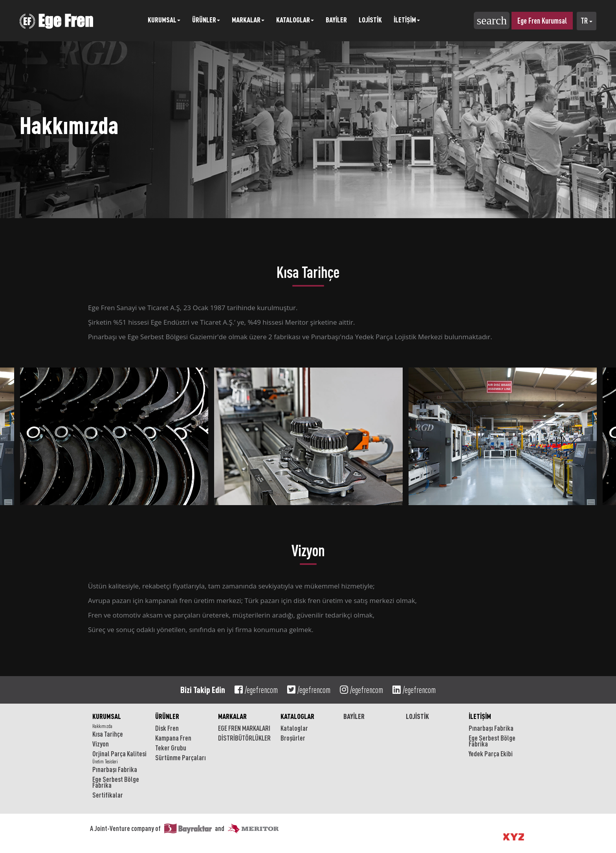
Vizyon (101, 744)
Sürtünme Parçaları (181, 757)
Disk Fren (167, 728)
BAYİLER (336, 20)
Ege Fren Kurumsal (542, 21)
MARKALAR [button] (248, 20)
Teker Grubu (171, 748)
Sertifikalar (108, 795)
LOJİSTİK (370, 20)
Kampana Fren (173, 738)
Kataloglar (294, 728)
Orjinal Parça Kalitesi (119, 754)
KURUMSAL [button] (164, 20)
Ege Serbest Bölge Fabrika (116, 782)
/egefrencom (256, 690)
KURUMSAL (107, 716)
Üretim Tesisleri (105, 762)
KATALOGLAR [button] (295, 20)
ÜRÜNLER (167, 716)
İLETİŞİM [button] (407, 20)
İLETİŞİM (480, 716)
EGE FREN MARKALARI (244, 728)
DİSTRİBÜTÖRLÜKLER (244, 738)
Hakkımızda (102, 726)
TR (587, 21)
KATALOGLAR (297, 716)
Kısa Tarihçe (108, 734)
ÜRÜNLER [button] (206, 20)
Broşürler (293, 738)
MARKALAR (232, 716)
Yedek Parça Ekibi (491, 754)
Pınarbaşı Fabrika (115, 769)
